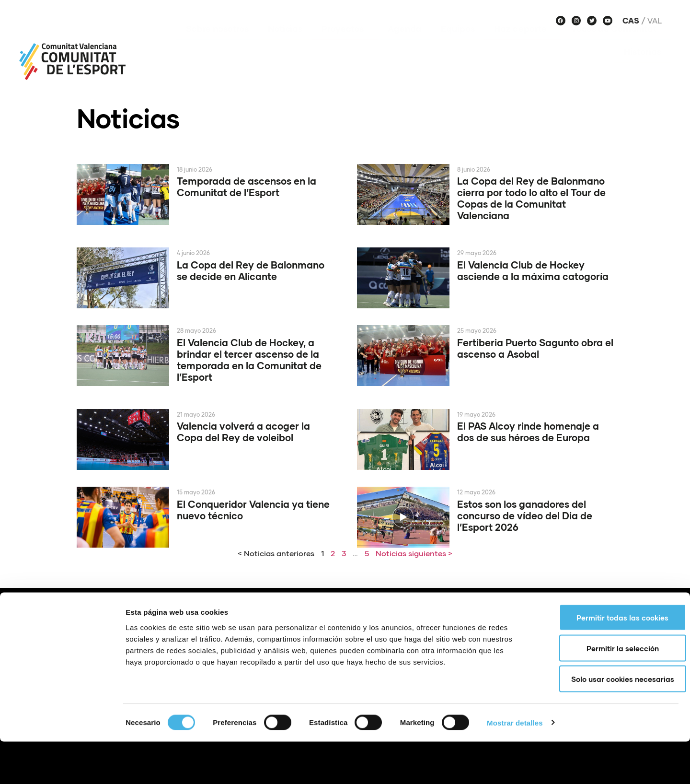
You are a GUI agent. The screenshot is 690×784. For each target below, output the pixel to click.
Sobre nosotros (217, 43)
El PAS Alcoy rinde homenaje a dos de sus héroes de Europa (528, 432)
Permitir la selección (610, 690)
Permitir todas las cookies (610, 660)
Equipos (458, 43)
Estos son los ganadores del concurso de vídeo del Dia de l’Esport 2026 (525, 515)
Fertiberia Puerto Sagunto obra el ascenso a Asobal (535, 348)
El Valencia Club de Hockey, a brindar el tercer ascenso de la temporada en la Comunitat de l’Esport (249, 360)
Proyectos (345, 43)
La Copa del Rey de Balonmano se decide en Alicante (251, 270)
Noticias (285, 43)
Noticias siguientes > (414, 553)
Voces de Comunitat (616, 43)
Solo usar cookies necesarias (610, 721)
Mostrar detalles (515, 765)
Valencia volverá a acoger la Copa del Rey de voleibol (243, 432)
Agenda (405, 43)
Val (655, 21)
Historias (643, 66)
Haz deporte (523, 43)
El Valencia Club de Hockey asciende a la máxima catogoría (533, 270)
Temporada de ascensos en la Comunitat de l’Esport (247, 187)
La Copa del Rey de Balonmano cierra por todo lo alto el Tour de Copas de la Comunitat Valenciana (531, 198)
